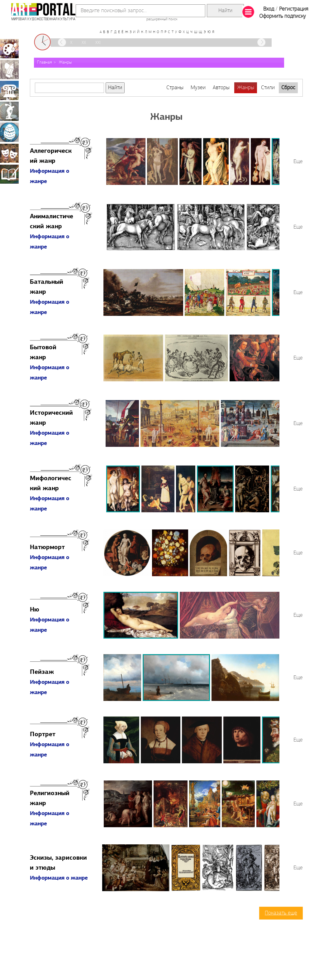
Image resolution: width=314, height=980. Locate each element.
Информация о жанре (59, 878)
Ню (35, 610)
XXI (98, 43)
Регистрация (294, 9)
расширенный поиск (162, 19)
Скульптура (9, 111)
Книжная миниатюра (9, 174)
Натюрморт (47, 548)
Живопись (9, 49)
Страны (175, 88)
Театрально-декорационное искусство (9, 153)
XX (84, 43)
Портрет (43, 735)
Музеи (198, 88)
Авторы (221, 88)
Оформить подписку (283, 16)
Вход (269, 9)
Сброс (288, 88)
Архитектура (9, 90)
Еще (298, 162)
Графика (9, 70)
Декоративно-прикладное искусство (9, 132)
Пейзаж (42, 672)
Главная (45, 63)
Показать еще (281, 913)
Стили (268, 88)
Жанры (65, 63)
